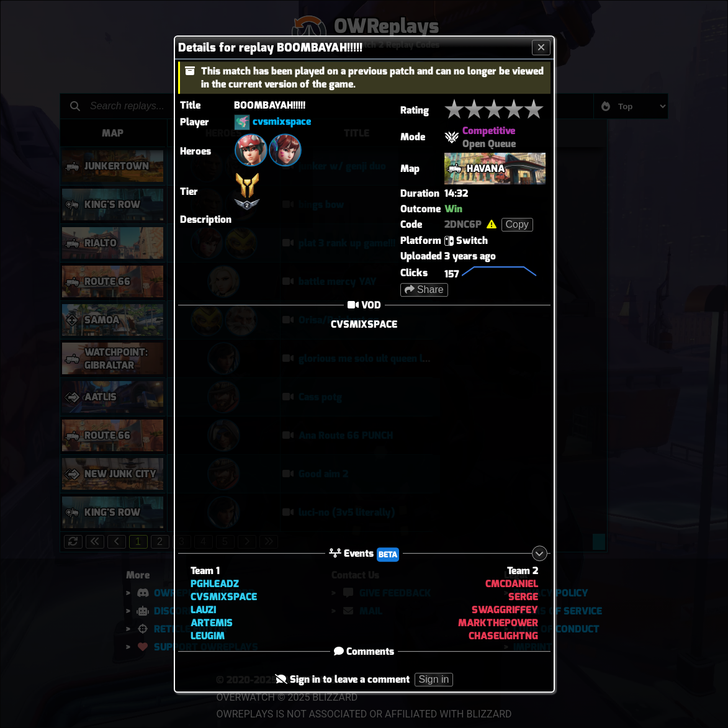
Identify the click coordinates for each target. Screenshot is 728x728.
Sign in (434, 680)
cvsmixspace (282, 121)
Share (424, 290)
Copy (517, 224)
